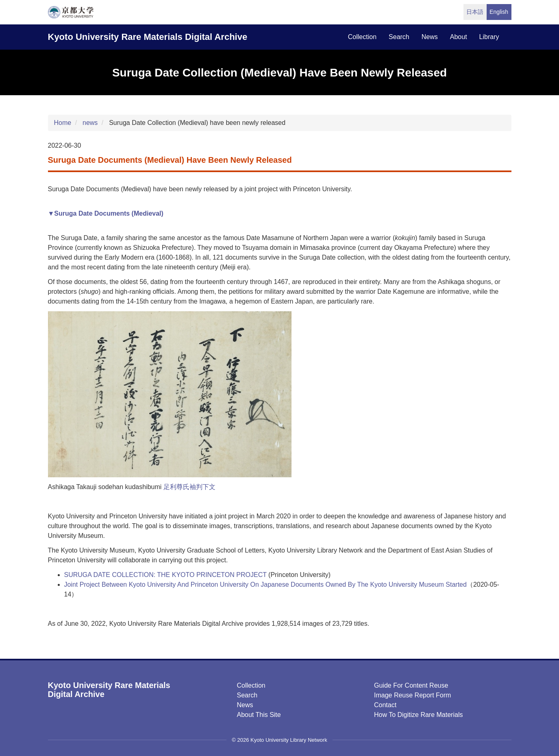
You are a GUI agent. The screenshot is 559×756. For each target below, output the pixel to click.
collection (362, 37)
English (499, 12)
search (399, 37)
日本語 (475, 12)
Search (247, 695)
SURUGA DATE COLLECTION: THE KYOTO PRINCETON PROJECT (165, 575)
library (489, 37)
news (430, 37)
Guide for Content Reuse (411, 685)
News (245, 705)
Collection (251, 685)
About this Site (259, 715)
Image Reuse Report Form (412, 695)
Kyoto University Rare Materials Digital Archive (148, 37)
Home (63, 123)
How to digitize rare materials (418, 715)
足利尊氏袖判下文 (189, 487)
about (459, 37)
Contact (385, 705)
